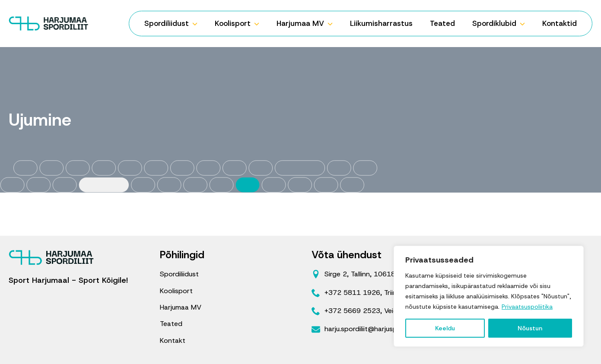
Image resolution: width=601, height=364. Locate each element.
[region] (489, 296)
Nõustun (530, 328)
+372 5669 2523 (352, 311)
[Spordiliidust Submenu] (197, 24)
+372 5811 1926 (352, 293)
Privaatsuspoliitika (527, 307)
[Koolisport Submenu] (259, 24)
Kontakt (173, 340)
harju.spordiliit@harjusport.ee (370, 329)
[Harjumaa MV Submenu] (333, 24)
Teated (442, 23)
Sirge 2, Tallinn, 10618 (360, 274)
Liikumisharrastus (381, 23)
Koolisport (233, 23)
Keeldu (445, 328)
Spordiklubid (494, 23)
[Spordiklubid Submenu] (525, 24)
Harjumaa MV (300, 23)
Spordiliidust (167, 23)
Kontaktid (560, 23)
